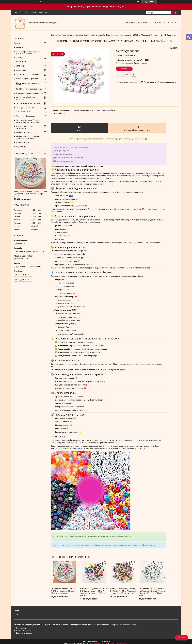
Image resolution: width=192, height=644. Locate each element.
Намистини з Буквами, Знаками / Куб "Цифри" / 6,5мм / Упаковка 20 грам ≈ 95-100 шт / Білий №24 (152, 592)
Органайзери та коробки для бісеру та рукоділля (27, 53)
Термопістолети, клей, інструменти (25, 127)
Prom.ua (108, 641)
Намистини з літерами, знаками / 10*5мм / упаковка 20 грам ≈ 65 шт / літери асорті (64, 591)
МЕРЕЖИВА (20, 66)
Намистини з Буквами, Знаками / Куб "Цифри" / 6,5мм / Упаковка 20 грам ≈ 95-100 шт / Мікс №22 (123, 591)
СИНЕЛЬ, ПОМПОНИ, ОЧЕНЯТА (28, 103)
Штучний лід (21, 147)
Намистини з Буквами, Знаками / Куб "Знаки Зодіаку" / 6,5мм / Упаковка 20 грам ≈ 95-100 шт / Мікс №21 (94, 592)
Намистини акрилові (66, 35)
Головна (138, 23)
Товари (17, 43)
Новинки (19, 47)
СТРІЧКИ (19, 58)
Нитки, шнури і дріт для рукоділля (25, 98)
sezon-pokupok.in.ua (96, 139)
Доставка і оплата (161, 23)
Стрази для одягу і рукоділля (27, 75)
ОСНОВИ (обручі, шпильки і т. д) (29, 89)
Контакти (147, 23)
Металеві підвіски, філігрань (27, 79)
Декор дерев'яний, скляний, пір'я (29, 93)
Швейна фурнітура (23, 132)
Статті (16, 615)
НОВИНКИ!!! (128, 23)
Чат (182, 638)
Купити (124, 69)
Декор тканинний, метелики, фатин (27, 84)
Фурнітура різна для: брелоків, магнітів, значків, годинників (28, 121)
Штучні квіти (21, 70)
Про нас (174, 23)
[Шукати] (175, 13)
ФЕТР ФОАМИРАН (23, 112)
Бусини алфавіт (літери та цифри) (90, 35)
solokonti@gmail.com (25, 256)
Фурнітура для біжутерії (25, 108)
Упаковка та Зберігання (25, 116)
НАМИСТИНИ (21, 62)
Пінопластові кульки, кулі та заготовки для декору (27, 137)
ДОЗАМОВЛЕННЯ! (23, 142)
